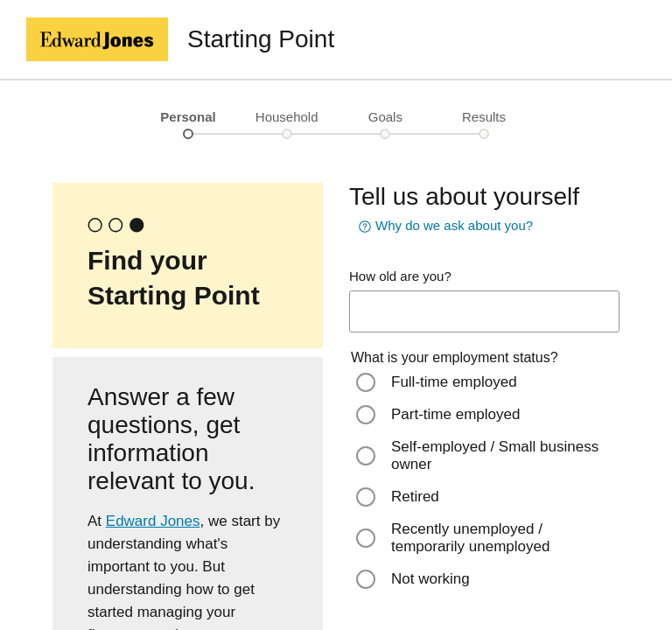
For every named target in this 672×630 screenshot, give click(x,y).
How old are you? (400, 276)
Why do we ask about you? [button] (444, 227)
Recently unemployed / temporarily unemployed (470, 538)
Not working (430, 579)
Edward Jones (153, 521)
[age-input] (484, 311)
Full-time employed (454, 382)
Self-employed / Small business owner (495, 455)
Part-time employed (455, 414)
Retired (415, 497)
